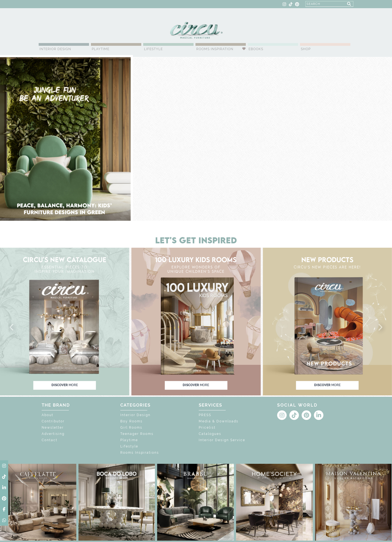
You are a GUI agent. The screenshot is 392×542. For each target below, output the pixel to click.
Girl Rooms (131, 428)
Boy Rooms (131, 421)
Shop (306, 49)
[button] (12, 328)
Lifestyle (153, 49)
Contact (50, 440)
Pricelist (207, 428)
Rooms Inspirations (140, 453)
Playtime (101, 49)
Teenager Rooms (137, 434)
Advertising (53, 434)
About (48, 415)
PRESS (205, 415)
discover (65, 385)
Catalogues (210, 434)
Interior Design (55, 49)
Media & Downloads (219, 421)
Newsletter (53, 428)
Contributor (53, 421)
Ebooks (256, 49)
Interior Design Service (222, 440)
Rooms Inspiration (215, 49)
